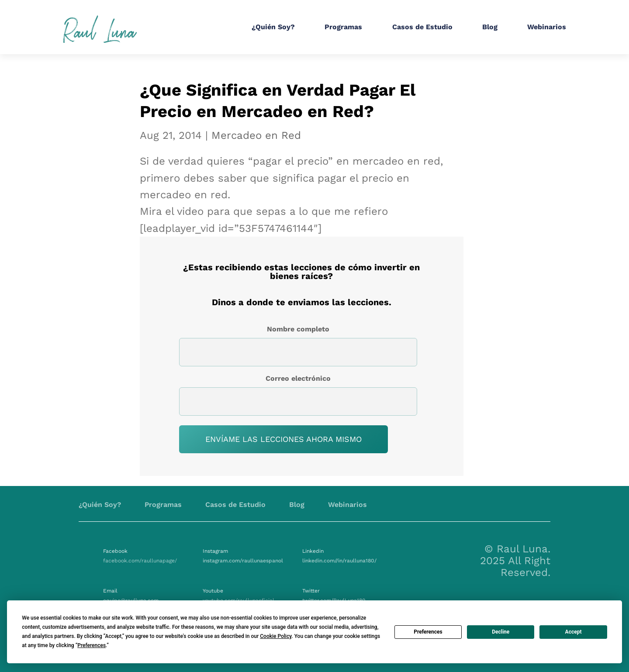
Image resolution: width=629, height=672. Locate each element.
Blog (490, 27)
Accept (574, 632)
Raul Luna (100, 29)
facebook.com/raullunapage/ (140, 561)
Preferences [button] (92, 645)
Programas (343, 27)
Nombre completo (298, 329)
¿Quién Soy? (273, 27)
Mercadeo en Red (256, 135)
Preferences (428, 632)
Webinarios (547, 27)
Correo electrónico (298, 378)
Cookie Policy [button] (276, 636)
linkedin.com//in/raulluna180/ (339, 561)
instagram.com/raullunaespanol (243, 561)
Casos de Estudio (422, 27)
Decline (501, 632)
